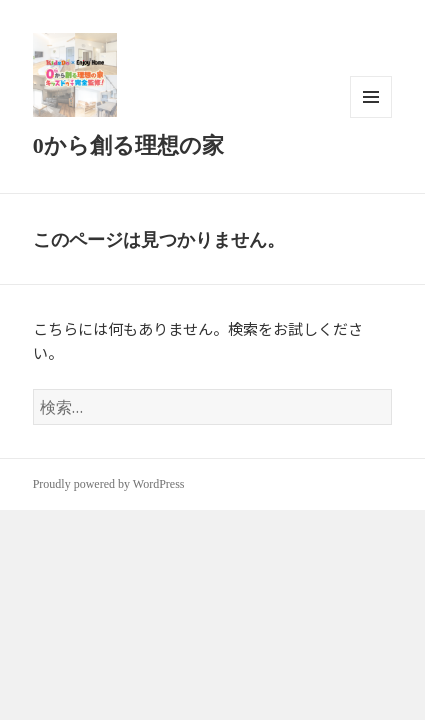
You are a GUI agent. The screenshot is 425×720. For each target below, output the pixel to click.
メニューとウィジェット (371, 117)
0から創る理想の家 (128, 145)
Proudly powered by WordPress (109, 484)
